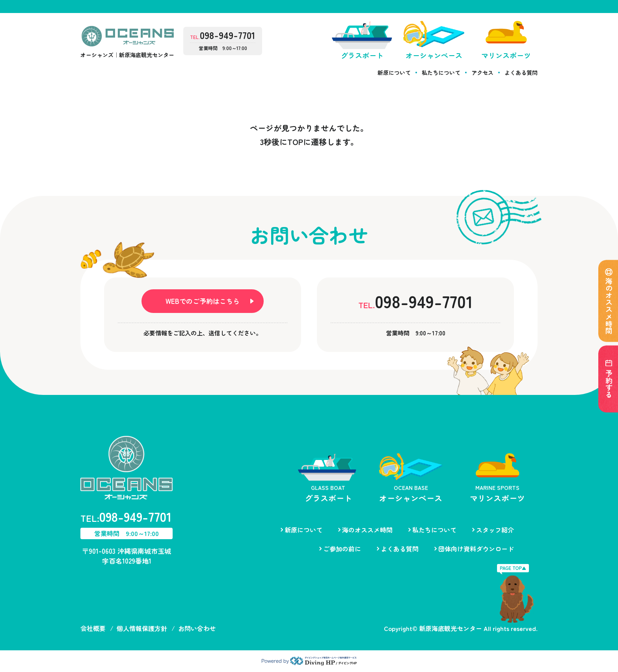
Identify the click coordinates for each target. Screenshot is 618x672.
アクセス (482, 73)
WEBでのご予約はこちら (203, 301)
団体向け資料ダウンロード (476, 549)
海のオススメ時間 (367, 530)
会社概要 (93, 628)
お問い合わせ (197, 628)
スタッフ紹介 (495, 530)
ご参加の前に (342, 549)
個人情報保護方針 (142, 628)
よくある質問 (521, 73)
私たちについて (441, 73)
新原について (394, 73)
